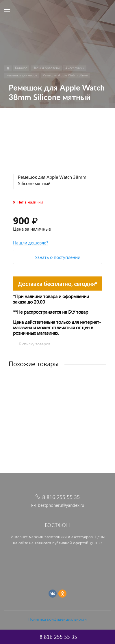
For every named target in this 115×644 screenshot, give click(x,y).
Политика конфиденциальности (57, 619)
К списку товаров (35, 344)
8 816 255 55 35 (61, 497)
